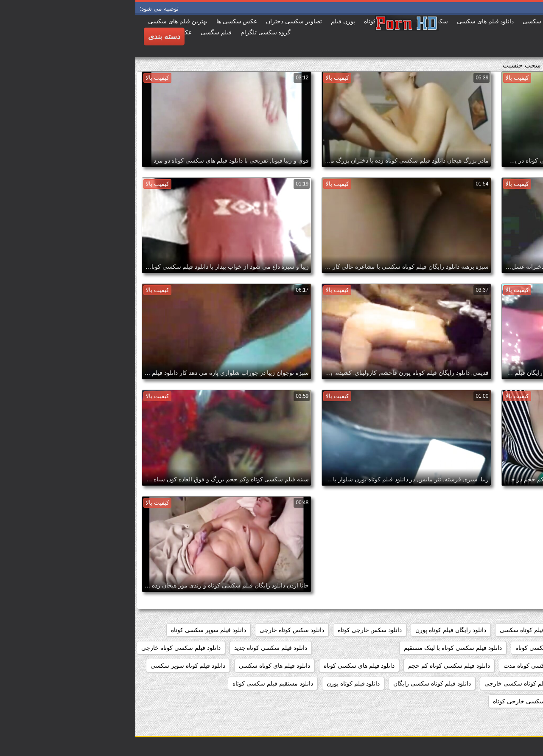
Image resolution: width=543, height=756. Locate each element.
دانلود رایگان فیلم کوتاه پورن (315, 630)
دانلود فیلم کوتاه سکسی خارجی (389, 683)
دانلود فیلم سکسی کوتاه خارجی (46, 648)
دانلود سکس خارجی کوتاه (235, 630)
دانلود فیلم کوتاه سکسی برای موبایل (487, 683)
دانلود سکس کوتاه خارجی (157, 630)
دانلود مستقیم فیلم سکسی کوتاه (137, 683)
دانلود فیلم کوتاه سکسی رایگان (297, 683)
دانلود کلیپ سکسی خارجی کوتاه (398, 701)
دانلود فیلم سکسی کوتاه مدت (405, 666)
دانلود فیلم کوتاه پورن (218, 683)
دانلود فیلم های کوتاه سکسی (139, 666)
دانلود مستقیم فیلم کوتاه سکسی (493, 701)
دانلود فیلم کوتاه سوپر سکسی (53, 666)
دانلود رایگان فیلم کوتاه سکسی (403, 630)
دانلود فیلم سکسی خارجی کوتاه (493, 648)
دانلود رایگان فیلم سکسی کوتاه (494, 630)
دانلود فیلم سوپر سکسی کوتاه (73, 630)
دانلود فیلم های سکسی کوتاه (224, 666)
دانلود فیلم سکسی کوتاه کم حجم (313, 666)
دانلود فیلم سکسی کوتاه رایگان (494, 666)
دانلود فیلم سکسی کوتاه (410, 648)
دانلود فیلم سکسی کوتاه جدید (136, 648)
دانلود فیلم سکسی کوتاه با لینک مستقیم (317, 648)
